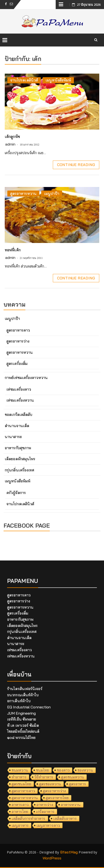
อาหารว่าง (45, 805)
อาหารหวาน (71, 805)
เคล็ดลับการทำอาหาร (29, 818)
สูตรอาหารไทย (57, 798)
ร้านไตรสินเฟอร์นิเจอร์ (25, 689)
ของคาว (63, 770)
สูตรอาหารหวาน (23, 193)
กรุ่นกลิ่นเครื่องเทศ (19, 470)
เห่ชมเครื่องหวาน (20, 400)
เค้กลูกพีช (12, 136)
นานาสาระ (13, 437)
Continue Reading (76, 165)
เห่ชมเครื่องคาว (19, 389)
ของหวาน (85, 770)
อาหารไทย (20, 812)
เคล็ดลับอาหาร (65, 818)
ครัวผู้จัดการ (16, 493)
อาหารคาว (20, 805)
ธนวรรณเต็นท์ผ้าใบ (23, 695)
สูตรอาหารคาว (18, 330)
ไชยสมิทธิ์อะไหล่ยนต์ (23, 731)
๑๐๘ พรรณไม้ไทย (21, 737)
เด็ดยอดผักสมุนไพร (20, 459)
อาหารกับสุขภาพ (18, 448)
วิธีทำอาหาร (44, 777)
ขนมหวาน (20, 770)
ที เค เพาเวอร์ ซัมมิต (23, 725)
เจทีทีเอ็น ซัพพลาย (22, 719)
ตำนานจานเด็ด (17, 426)
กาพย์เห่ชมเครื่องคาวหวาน (26, 378)
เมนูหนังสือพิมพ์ (58, 80)
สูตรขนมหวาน (73, 777)
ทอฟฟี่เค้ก (13, 250)
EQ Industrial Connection (29, 707)
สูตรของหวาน (50, 784)
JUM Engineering (22, 713)
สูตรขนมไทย (21, 784)
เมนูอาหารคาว (48, 825)
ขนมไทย (43, 770)
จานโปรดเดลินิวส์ (24, 80)
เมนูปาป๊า (52, 193)
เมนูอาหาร (20, 825)
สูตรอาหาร (77, 784)
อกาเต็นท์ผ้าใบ (19, 701)
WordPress (52, 858)
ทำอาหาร (19, 777)
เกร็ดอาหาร (45, 812)
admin (10, 144)
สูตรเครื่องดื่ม (17, 363)
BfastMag (69, 852)
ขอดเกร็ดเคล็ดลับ (18, 414)
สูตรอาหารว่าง (18, 341)
